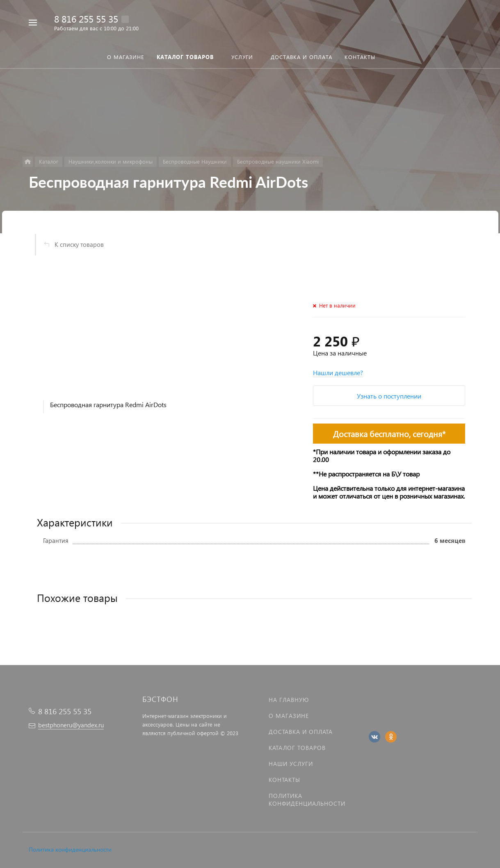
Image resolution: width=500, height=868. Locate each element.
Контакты (284, 780)
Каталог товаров (297, 748)
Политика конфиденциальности (70, 849)
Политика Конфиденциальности (307, 800)
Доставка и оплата (301, 732)
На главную (289, 700)
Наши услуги (291, 764)
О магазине (289, 716)
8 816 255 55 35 (86, 19)
